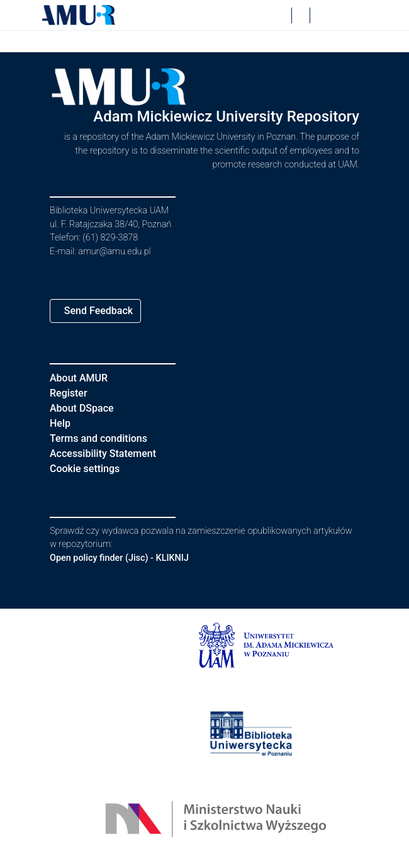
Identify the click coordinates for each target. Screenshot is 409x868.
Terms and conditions (104, 438)
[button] (79, 15)
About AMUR (81, 378)
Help (61, 423)
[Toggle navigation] (349, 15)
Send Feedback (103, 311)
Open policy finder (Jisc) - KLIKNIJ (126, 558)
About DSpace (86, 408)
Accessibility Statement (110, 454)
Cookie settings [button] (89, 469)
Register (71, 393)
